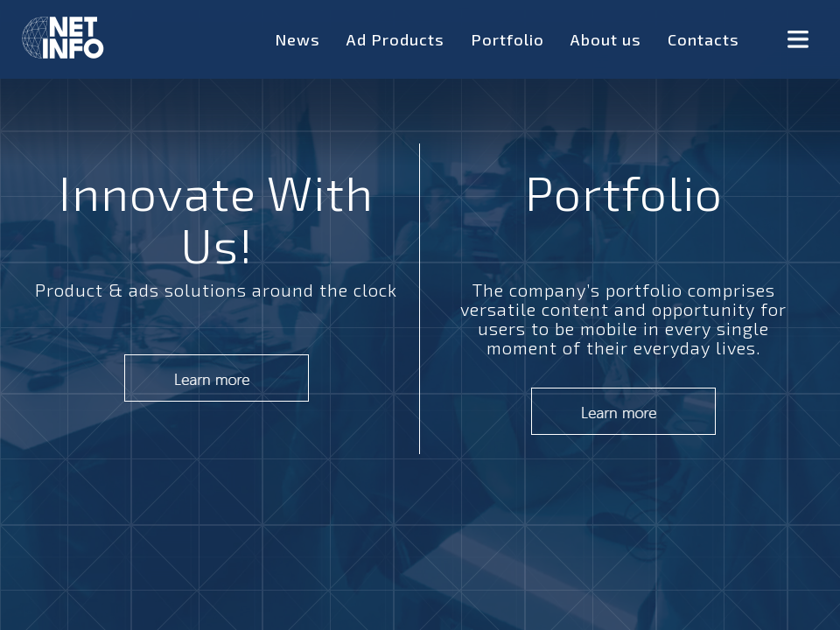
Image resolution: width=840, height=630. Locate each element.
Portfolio (507, 39)
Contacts (703, 39)
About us (606, 39)
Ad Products (395, 39)
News (297, 39)
